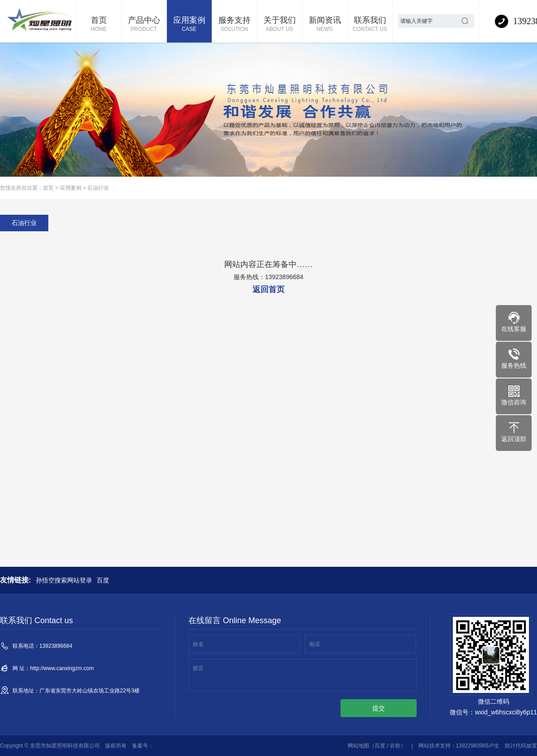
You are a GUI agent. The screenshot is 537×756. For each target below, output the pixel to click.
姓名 (198, 644)
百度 (103, 580)
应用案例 (189, 25)
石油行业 (98, 188)
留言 (198, 668)
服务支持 (234, 25)
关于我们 (280, 25)
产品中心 (144, 25)
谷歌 (395, 746)
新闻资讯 (325, 25)
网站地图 (358, 746)
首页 (99, 25)
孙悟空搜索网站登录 (64, 580)
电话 (315, 644)
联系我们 (370, 25)
